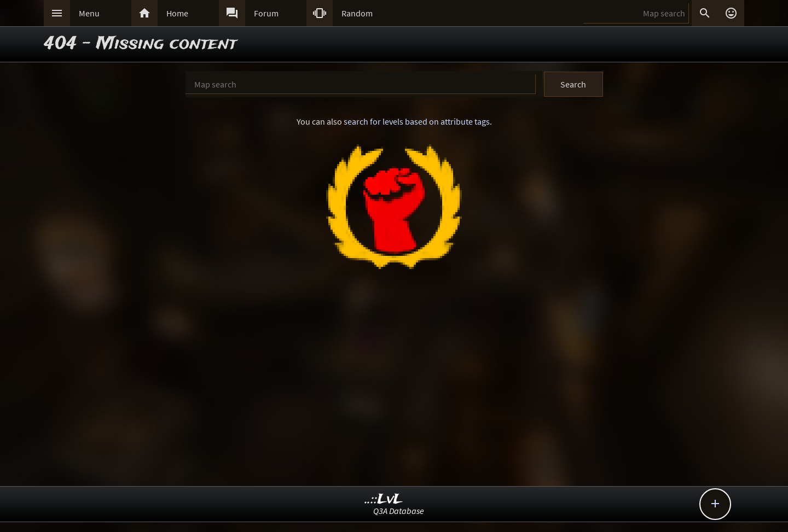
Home (177, 13)
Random (357, 13)
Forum (266, 13)
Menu (89, 13)
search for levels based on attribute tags (417, 121)
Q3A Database (399, 511)
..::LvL (384, 499)
